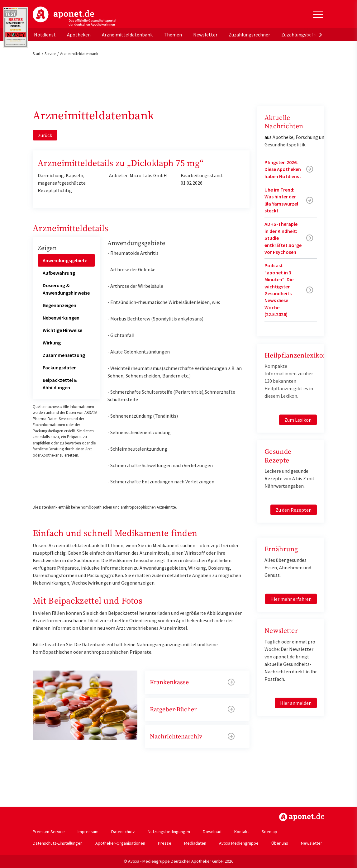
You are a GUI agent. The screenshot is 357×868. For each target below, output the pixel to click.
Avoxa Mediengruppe (239, 843)
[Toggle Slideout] (318, 14)
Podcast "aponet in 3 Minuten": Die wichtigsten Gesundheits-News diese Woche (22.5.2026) (279, 290)
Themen (173, 35)
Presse (165, 843)
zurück (45, 135)
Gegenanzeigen (60, 305)
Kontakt (242, 832)
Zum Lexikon (298, 420)
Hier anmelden (296, 703)
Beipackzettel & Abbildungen (60, 384)
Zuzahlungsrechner (249, 35)
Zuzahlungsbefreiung (304, 35)
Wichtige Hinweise (62, 330)
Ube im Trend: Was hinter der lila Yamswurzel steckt (281, 200)
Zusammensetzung (64, 355)
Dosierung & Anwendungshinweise (66, 289)
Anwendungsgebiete (65, 260)
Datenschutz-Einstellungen (58, 843)
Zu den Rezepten (294, 510)
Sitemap (269, 832)
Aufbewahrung (59, 273)
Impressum (88, 832)
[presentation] (321, 35)
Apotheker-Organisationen (120, 843)
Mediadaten (195, 843)
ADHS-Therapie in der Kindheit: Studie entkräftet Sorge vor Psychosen (283, 238)
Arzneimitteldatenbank (127, 35)
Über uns (280, 843)
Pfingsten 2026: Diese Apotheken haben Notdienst (283, 169)
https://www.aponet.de (302, 817)
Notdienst (45, 35)
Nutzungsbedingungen (169, 832)
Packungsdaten (60, 368)
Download (212, 832)
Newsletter (205, 35)
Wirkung (52, 343)
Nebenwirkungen (61, 318)
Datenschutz (123, 832)
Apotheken (79, 35)
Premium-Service (49, 832)
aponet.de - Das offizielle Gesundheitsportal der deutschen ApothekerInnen (74, 17)
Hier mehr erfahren (291, 599)
